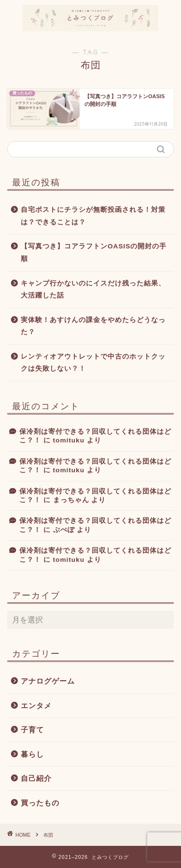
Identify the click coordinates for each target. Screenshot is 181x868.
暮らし (32, 754)
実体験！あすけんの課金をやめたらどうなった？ (93, 326)
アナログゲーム (48, 681)
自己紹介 (36, 778)
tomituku (69, 440)
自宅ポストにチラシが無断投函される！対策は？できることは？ (93, 216)
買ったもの (40, 803)
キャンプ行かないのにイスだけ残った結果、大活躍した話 (93, 290)
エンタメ (36, 706)
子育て (32, 730)
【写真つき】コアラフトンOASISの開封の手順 (94, 253)
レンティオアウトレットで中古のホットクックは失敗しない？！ (93, 363)
